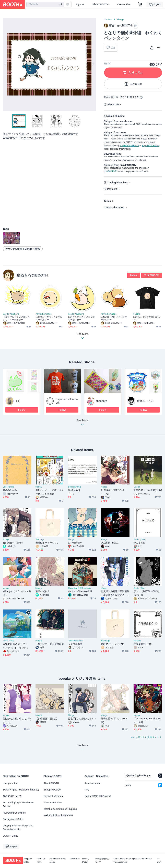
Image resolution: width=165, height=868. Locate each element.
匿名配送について (12, 796)
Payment (112, 189)
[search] (61, 5)
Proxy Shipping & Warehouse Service (18, 804)
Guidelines (75, 859)
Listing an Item (10, 783)
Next (93, 64)
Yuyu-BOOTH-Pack (151, 146)
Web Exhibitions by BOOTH (58, 815)
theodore (102, 401)
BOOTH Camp (10, 836)
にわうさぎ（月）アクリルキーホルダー (81, 318)
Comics (108, 20)
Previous (5, 64)
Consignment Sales (13, 819)
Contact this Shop (114, 207)
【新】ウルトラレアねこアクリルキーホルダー (16, 318)
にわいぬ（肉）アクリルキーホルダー (114, 318)
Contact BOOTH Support (98, 796)
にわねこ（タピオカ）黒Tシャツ (147, 318)
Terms (107, 201)
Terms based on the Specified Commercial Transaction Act (132, 860)
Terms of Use (41, 860)
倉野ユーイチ (145, 401)
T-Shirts (137, 314)
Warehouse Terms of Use (58, 860)
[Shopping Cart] (140, 4)
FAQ (87, 790)
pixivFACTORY (111, 171)
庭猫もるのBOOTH (32, 275)
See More (82, 423)
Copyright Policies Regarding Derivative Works (18, 827)
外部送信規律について (102, 860)
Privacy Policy (86, 860)
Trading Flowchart (117, 183)
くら (18, 401)
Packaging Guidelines (14, 813)
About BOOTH (101, 4)
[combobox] (45, 4)
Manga (120, 20)
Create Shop (124, 4)
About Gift (113, 104)
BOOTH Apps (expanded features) (21, 790)
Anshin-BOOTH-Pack (129, 146)
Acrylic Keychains (11, 314)
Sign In (80, 4)
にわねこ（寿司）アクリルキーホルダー (49, 318)
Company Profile (27, 860)
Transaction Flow (53, 803)
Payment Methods (53, 796)
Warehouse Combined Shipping (60, 809)
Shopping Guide (52, 790)
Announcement (92, 783)
